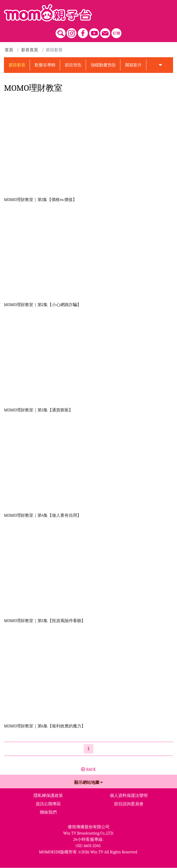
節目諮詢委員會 (129, 804)
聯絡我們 (48, 812)
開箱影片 (133, 65)
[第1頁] (89, 749)
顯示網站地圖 (89, 783)
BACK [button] (88, 769)
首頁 (9, 50)
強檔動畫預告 (103, 65)
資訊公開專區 (48, 804)
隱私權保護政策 (48, 796)
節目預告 (73, 65)
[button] (160, 65)
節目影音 (17, 65)
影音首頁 (30, 50)
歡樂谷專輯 (45, 65)
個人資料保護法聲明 (129, 796)
